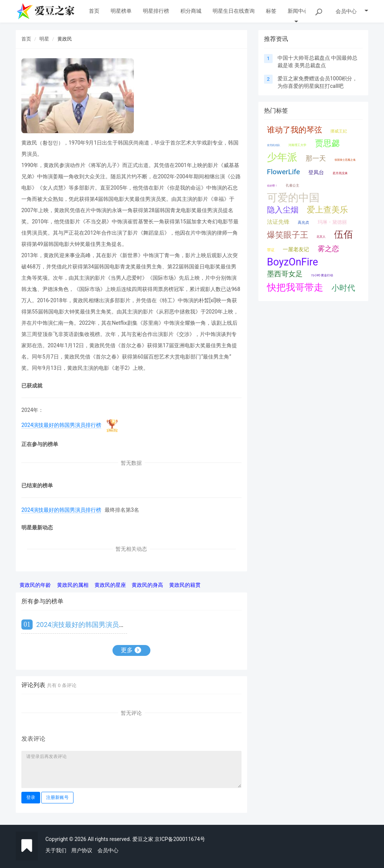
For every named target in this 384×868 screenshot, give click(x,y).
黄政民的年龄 (35, 585)
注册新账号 (57, 797)
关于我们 (56, 850)
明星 (44, 39)
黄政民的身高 (147, 585)
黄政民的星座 (110, 585)
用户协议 (82, 850)
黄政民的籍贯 (185, 585)
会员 (352, 11)
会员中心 (108, 850)
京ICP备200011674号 (180, 839)
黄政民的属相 (73, 585)
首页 (26, 39)
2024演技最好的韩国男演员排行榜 (61, 425)
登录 (31, 797)
